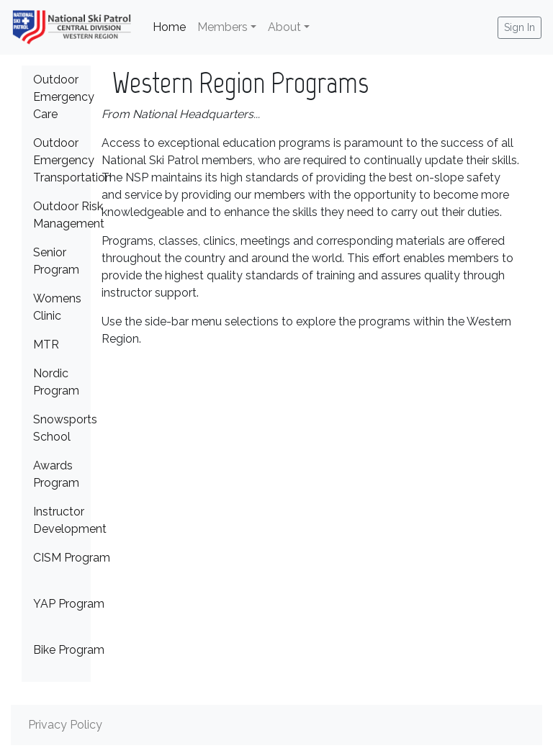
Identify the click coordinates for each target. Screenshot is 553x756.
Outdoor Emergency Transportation (72, 160)
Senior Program (56, 261)
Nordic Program (56, 382)
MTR (46, 345)
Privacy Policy (65, 725)
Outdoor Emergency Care (64, 97)
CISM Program (72, 558)
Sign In (520, 27)
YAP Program (69, 604)
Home (172, 26)
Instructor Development (70, 520)
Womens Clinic (57, 307)
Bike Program (69, 650)
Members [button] (222, 27)
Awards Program (56, 474)
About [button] (284, 27)
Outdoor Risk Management (69, 215)
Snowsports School (65, 428)
